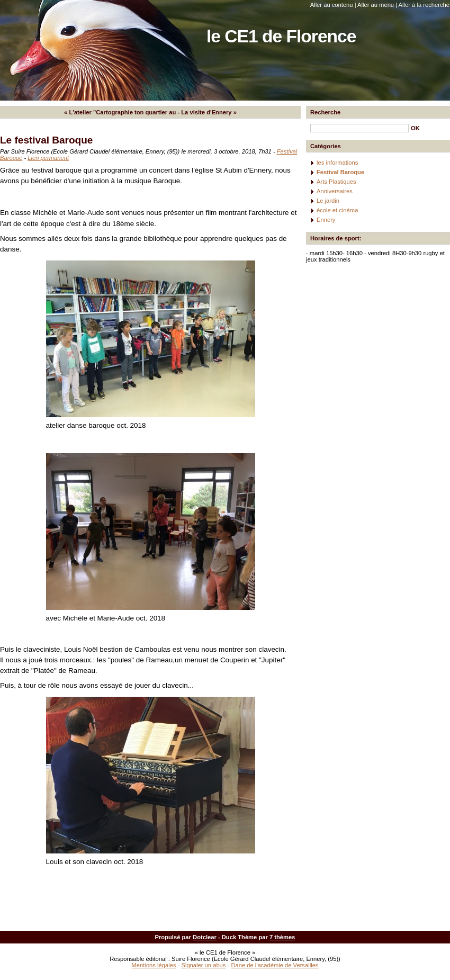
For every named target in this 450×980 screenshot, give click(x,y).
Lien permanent (48, 158)
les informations (337, 163)
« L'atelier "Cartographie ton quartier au (120, 112)
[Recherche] (359, 128)
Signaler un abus (203, 965)
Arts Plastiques (336, 182)
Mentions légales (154, 965)
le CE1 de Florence (281, 36)
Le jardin (328, 201)
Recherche (325, 112)
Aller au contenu (332, 5)
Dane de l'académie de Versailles (274, 965)
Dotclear (205, 937)
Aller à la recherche (424, 5)
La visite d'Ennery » (209, 112)
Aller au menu (376, 5)
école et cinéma (337, 210)
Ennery (326, 220)
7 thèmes (282, 937)
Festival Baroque (340, 172)
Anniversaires (335, 191)
